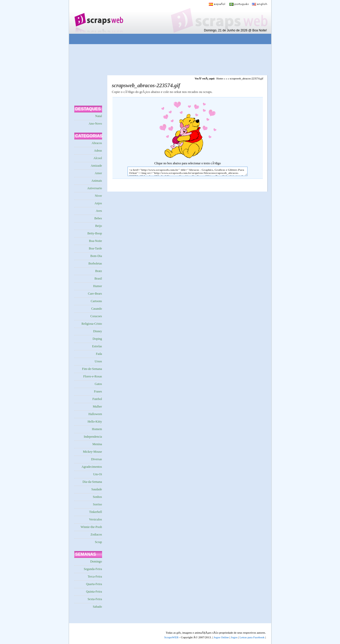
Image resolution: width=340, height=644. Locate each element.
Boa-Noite (96, 241)
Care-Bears (95, 294)
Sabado (97, 607)
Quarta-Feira (94, 584)
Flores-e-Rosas (93, 376)
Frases (98, 391)
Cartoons (96, 301)
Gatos (98, 384)
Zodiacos (96, 534)
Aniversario (95, 188)
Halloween (95, 414)
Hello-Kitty (95, 422)
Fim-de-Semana (92, 369)
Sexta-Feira (95, 599)
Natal (99, 116)
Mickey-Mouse (92, 452)
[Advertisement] (166, 39)
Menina (97, 444)
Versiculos (96, 519)
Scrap (98, 542)
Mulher (97, 406)
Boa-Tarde (95, 248)
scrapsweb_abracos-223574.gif (247, 79)
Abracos (97, 143)
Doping (97, 339)
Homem (97, 429)
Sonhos (97, 497)
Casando (96, 309)
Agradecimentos (92, 467)
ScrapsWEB (171, 637)
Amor (98, 173)
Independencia (93, 437)
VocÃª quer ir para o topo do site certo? (330, 631)
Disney (98, 331)
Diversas (97, 459)
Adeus (98, 151)
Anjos (98, 203)
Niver (98, 196)
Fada (99, 354)
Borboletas (95, 263)
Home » (221, 79)
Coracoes (96, 316)
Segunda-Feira (93, 569)
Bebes (98, 218)
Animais (97, 181)
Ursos (98, 361)
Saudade (97, 489)
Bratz (99, 271)
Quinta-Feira (94, 592)
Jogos (234, 637)
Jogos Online (221, 637)
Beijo (99, 226)
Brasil (98, 279)
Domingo (96, 561)
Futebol (97, 399)
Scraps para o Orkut (99, 17)
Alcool (98, 158)
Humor (98, 286)
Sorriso (98, 504)
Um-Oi (98, 474)
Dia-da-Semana (92, 482)
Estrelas (97, 346)
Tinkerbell (96, 512)
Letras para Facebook (252, 637)
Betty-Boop (95, 233)
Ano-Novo (95, 124)
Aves (99, 211)
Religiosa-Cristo (92, 324)
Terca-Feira (95, 577)
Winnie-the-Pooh (91, 527)
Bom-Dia (96, 256)
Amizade (96, 166)
